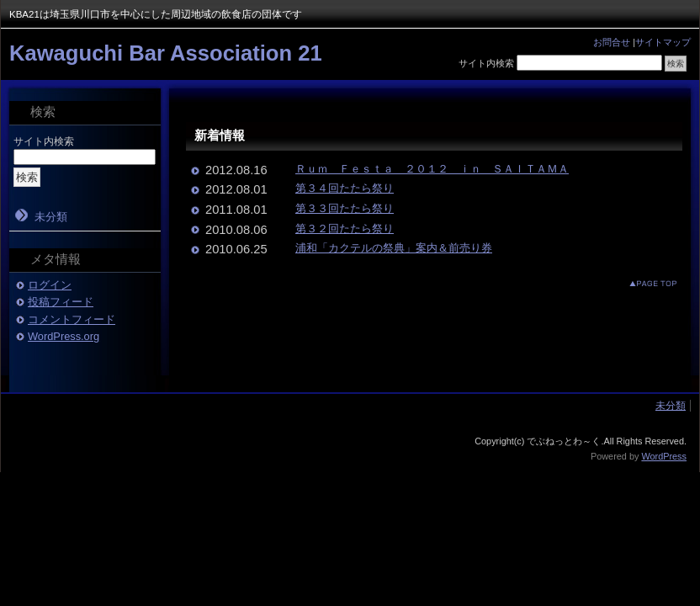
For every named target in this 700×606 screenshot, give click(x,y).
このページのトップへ (640, 283)
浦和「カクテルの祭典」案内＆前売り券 (394, 248)
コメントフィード (72, 319)
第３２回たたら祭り (345, 229)
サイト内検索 (486, 63)
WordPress (664, 456)
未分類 (51, 217)
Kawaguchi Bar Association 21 (166, 53)
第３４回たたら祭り (345, 188)
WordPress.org (64, 336)
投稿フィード (61, 302)
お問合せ (612, 42)
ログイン (50, 285)
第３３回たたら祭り (345, 208)
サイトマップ (663, 42)
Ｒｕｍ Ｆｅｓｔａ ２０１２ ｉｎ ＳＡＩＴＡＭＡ (432, 169)
